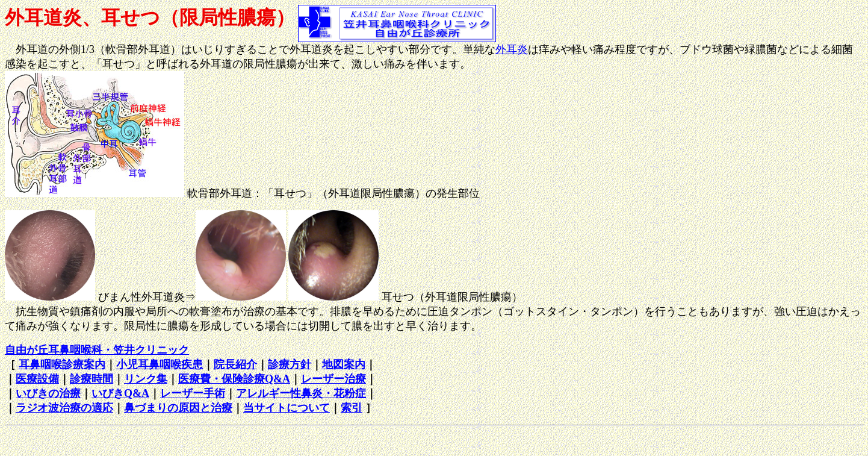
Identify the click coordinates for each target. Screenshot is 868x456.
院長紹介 (235, 364)
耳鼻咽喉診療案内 (62, 364)
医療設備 (37, 379)
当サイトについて (287, 408)
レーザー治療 (333, 379)
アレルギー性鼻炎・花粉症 (301, 393)
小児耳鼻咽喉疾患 (160, 364)
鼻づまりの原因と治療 (178, 408)
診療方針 (290, 364)
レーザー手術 (193, 393)
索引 (352, 408)
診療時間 (91, 379)
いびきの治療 (48, 393)
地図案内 (344, 364)
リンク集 (146, 379)
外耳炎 (512, 49)
